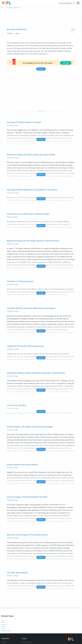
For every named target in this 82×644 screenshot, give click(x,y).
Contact (4, 626)
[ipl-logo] (8, 4)
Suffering (3, 606)
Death (3, 602)
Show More (41, 51)
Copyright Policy (27, 624)
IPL (2, 8)
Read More (41, 121)
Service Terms (26, 634)
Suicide (3, 604)
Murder (3, 611)
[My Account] (79, 3)
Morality (3, 608)
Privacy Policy (26, 631)
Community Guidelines (29, 626)
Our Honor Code (27, 629)
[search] (74, 3)
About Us (4, 624)
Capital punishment (6, 613)
